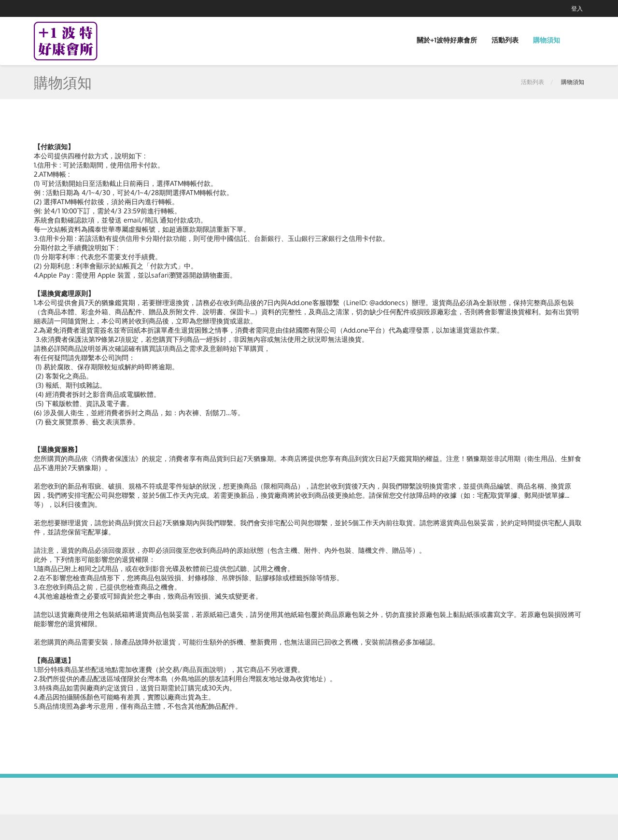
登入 (577, 8)
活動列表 (505, 40)
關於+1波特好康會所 (447, 40)
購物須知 (547, 40)
